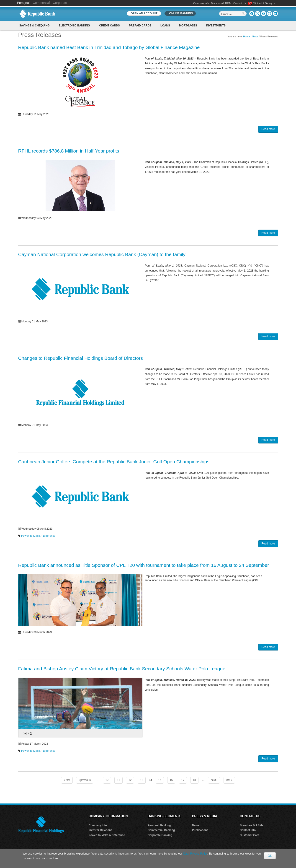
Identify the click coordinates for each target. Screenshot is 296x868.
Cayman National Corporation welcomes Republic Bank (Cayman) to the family (102, 254)
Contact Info (248, 830)
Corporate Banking (160, 835)
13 (142, 780)
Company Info (201, 3)
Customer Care (250, 835)
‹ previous (85, 780)
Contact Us (239, 3)
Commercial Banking (161, 830)
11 (118, 780)
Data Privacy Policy (195, 854)
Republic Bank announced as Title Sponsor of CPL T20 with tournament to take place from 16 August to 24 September (144, 565)
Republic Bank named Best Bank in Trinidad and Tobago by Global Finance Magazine (109, 47)
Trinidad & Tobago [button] (264, 3)
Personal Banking (159, 825)
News (255, 36)
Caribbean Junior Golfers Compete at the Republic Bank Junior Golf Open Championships (114, 462)
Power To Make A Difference (38, 536)
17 (183, 780)
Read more (268, 129)
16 (171, 780)
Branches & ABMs (221, 3)
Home (246, 36)
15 (160, 780)
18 (194, 780)
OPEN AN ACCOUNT (144, 13)
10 (107, 780)
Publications (200, 830)
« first (67, 780)
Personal (24, 3)
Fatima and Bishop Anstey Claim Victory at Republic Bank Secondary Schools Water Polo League (122, 669)
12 (130, 780)
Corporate (60, 3)
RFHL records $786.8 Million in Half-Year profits (69, 151)
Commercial (41, 3)
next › (214, 780)
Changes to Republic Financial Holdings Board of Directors (81, 358)
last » (229, 780)
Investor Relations (100, 830)
